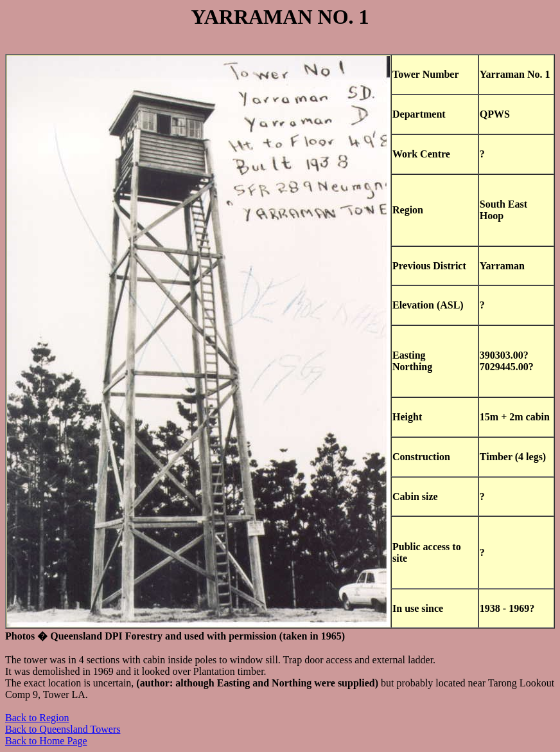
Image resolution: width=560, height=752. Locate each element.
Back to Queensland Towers (63, 729)
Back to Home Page (46, 741)
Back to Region (37, 718)
